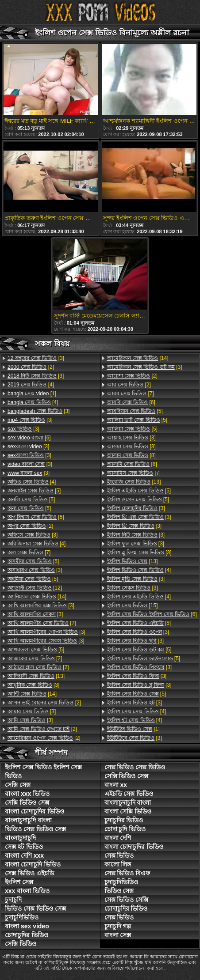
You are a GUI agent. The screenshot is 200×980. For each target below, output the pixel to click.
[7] (29, 552)
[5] (34, 491)
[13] (36, 676)
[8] (131, 455)
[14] (37, 597)
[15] (133, 605)
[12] (35, 588)
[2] (31, 367)
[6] (29, 438)
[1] (32, 394)
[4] (31, 385)
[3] (36, 358)
